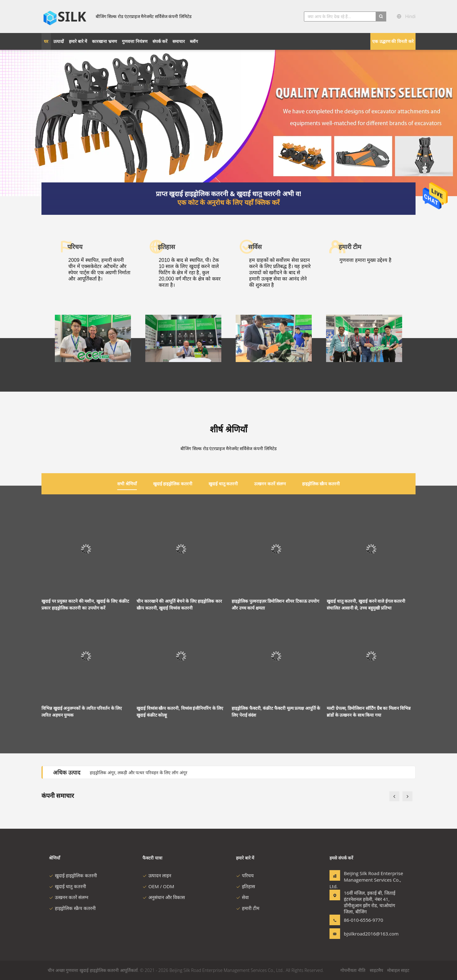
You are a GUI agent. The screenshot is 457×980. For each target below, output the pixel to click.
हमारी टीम (248, 908)
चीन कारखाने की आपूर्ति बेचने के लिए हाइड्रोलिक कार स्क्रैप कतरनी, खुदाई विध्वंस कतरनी (179, 604)
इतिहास (245, 886)
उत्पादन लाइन (157, 875)
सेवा (242, 897)
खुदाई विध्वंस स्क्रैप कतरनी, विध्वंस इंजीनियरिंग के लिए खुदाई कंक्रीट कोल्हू (180, 711)
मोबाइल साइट (398, 970)
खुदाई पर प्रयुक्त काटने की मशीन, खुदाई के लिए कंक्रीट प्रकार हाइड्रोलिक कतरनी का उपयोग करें (85, 604)
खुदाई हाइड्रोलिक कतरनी (73, 875)
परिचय (245, 875)
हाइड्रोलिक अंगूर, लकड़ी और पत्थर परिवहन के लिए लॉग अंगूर (138, 773)
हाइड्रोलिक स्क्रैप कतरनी (72, 908)
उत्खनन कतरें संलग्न (69, 897)
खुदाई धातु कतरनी (67, 886)
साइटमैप (376, 970)
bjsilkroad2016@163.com (363, 934)
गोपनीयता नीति (353, 970)
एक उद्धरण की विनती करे (393, 41)
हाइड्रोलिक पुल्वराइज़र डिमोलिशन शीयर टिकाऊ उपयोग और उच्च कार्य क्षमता (275, 604)
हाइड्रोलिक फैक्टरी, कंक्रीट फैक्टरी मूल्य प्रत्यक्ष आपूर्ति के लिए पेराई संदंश (276, 711)
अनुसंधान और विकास (164, 897)
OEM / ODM (158, 886)
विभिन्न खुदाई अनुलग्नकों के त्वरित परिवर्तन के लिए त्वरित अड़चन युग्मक (82, 711)
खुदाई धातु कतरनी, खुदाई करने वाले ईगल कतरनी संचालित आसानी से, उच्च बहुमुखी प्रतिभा (366, 604)
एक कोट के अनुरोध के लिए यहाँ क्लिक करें (228, 202)
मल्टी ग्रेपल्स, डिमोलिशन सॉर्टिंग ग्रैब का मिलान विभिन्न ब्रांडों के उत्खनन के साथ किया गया (369, 711)
